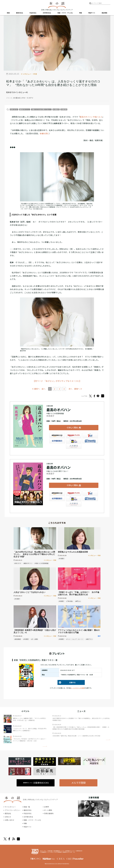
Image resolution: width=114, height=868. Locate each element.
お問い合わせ (9, 820)
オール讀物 (48, 810)
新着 (8, 13)
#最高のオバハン (28, 563)
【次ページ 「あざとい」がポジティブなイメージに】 (57, 381)
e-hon (74, 441)
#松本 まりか (18, 563)
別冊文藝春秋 (49, 813)
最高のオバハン (25, 109)
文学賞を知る (47, 13)
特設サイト (92, 13)
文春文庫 (64, 109)
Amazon (57, 435)
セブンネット (90, 435)
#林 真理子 (61, 559)
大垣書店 (74, 446)
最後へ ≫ (78, 389)
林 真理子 (56, 109)
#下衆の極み (70, 601)
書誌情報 (104, 13)
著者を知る (20, 13)
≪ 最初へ (36, 389)
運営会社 (8, 813)
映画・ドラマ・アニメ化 (65, 13)
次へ (70, 389)
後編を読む (44, 134)
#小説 (15, 98)
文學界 (46, 807)
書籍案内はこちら (36, 783)
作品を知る (33, 13)
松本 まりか (14, 109)
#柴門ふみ (78, 601)
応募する (67, 682)
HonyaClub (90, 441)
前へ (44, 389)
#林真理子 (61, 601)
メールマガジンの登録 (77, 688)
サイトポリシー (10, 807)
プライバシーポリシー (13, 810)
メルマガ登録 (78, 783)
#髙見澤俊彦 (18, 639)
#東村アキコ (89, 639)
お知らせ (8, 817)
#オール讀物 (34, 639)
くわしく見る (72, 428)
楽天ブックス (74, 435)
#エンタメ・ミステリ (26, 98)
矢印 (45, 746)
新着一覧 (27, 807)
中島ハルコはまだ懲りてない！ (41, 109)
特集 (81, 13)
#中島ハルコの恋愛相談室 (41, 563)
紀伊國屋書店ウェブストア (57, 441)
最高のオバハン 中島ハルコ (91, 117)
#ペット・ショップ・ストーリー (75, 639)
